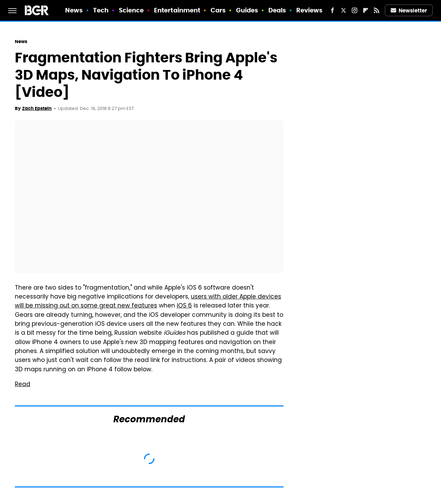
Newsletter (409, 11)
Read (23, 385)
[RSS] (377, 10)
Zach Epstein (37, 108)
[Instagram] (355, 10)
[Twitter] (343, 10)
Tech (101, 10)
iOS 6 (184, 306)
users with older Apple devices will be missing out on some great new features (148, 302)
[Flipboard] (366, 10)
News (74, 10)
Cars (218, 10)
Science (131, 10)
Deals (277, 10)
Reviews (310, 10)
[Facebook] (332, 10)
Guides (247, 10)
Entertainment (177, 10)
